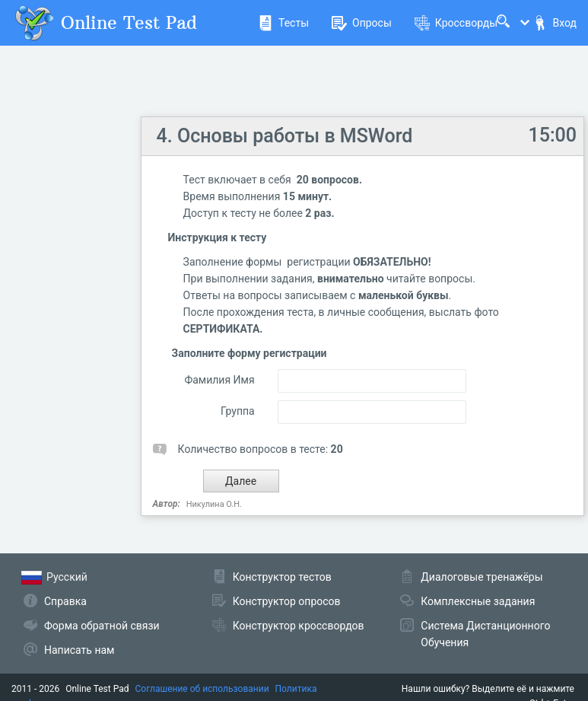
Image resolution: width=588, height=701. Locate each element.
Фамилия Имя (219, 380)
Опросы (362, 23)
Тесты (283, 23)
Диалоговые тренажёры (482, 577)
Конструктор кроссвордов (299, 626)
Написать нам (79, 650)
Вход (555, 23)
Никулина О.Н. (214, 504)
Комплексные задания (478, 601)
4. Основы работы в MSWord (285, 136)
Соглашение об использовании (202, 689)
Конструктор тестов (282, 577)
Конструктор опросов (287, 601)
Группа (238, 411)
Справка (65, 601)
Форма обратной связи (102, 626)
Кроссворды (456, 23)
